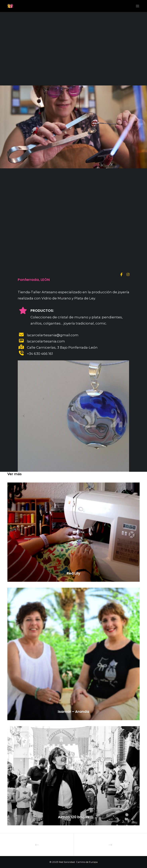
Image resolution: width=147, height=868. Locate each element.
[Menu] (137, 6)
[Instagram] (128, 274)
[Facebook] (121, 274)
